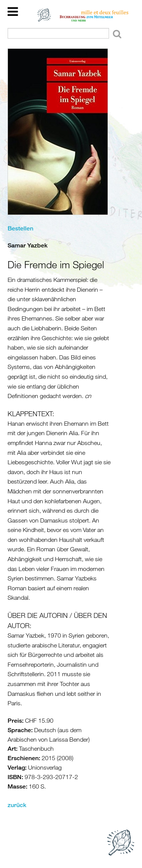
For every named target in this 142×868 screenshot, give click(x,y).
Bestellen (20, 228)
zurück (17, 805)
